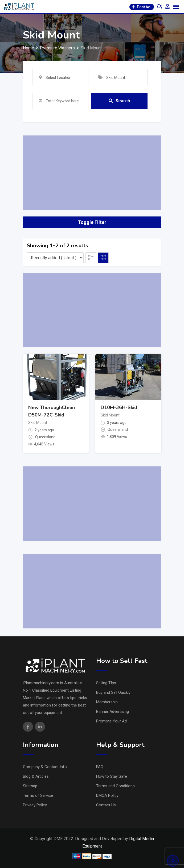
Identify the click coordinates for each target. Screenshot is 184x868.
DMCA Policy (107, 795)
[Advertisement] (92, 173)
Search (119, 101)
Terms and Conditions (115, 786)
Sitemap (30, 786)
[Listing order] (55, 258)
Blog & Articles (36, 776)
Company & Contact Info (45, 767)
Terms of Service (38, 795)
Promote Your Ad (111, 721)
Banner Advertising (113, 712)
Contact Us (106, 805)
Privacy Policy (35, 805)
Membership (107, 702)
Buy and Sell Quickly (113, 692)
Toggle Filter (92, 222)
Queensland (45, 437)
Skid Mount (38, 423)
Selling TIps (106, 683)
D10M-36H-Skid (119, 407)
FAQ (100, 767)
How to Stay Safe (112, 776)
